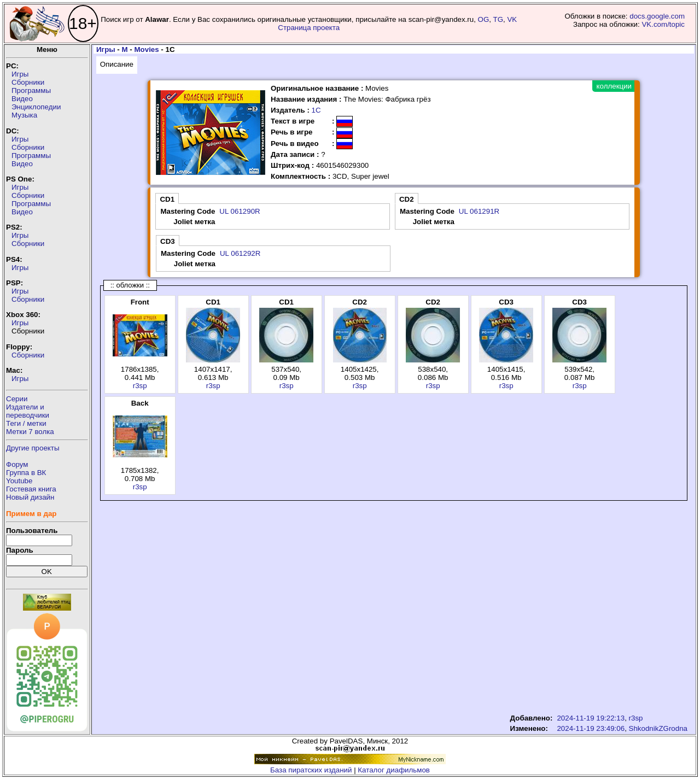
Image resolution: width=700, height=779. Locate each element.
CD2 (407, 199)
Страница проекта (309, 28)
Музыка (24, 115)
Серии (17, 399)
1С (316, 110)
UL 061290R (240, 211)
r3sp (140, 386)
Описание (117, 64)
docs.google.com (657, 16)
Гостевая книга (31, 489)
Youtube (19, 481)
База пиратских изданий (311, 770)
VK (512, 19)
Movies (146, 49)
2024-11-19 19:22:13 (591, 718)
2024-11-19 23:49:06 (591, 728)
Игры (20, 74)
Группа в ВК (26, 473)
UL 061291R (479, 211)
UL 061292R (240, 253)
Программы (31, 90)
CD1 (167, 199)
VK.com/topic (663, 24)
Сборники (28, 82)
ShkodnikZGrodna (658, 728)
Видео (22, 99)
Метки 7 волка (30, 432)
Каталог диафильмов (394, 770)
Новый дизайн (30, 497)
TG (498, 19)
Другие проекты (33, 448)
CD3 (168, 241)
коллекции (614, 86)
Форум (17, 464)
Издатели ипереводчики (28, 411)
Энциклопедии (36, 107)
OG (484, 19)
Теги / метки (26, 423)
